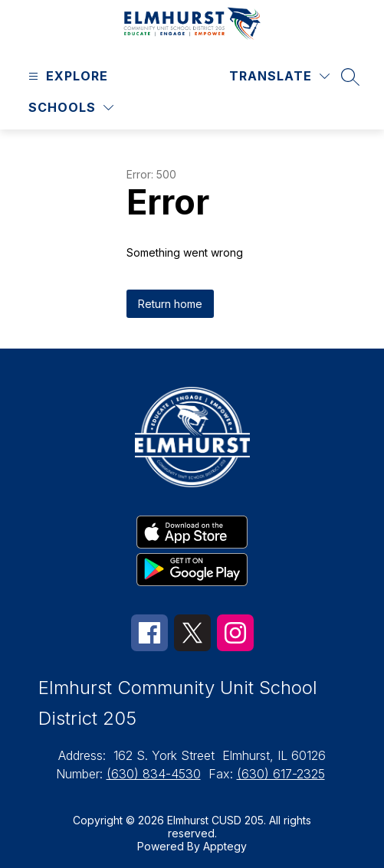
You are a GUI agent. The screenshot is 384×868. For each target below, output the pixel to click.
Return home (170, 304)
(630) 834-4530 (154, 774)
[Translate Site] (279, 76)
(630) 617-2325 (281, 774)
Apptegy (225, 846)
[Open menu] (66, 76)
